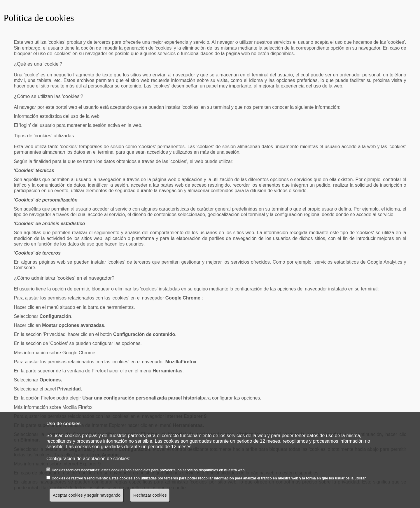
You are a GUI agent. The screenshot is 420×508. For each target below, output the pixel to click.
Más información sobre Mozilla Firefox (53, 407)
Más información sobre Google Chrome (54, 353)
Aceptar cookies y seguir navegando (87, 495)
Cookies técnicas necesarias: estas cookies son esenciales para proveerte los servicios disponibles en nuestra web (148, 470)
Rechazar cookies (150, 495)
